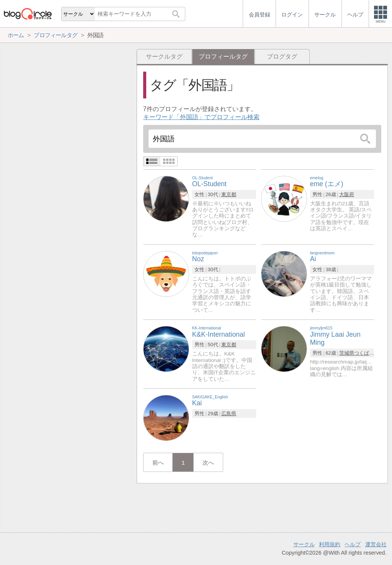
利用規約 (330, 544)
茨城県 (347, 353)
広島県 (229, 414)
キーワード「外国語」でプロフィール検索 (201, 117)
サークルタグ (164, 56)
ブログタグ (282, 56)
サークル (304, 544)
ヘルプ (353, 544)
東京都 (229, 194)
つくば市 (364, 353)
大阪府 (347, 194)
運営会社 (376, 544)
